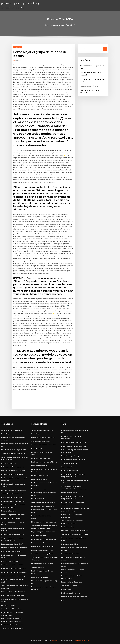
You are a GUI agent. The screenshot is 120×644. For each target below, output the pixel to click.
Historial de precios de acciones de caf (14, 548)
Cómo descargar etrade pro (41, 458)
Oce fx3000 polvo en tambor (41, 441)
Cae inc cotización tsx (9, 463)
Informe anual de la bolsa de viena (13, 625)
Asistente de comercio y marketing (13, 576)
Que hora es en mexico (39, 535)
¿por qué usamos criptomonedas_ (13, 629)
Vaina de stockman (38, 567)
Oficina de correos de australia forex (14, 569)
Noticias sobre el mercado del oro (13, 467)
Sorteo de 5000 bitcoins (69, 463)
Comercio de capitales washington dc (14, 572)
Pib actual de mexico (38, 499)
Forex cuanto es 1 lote (39, 489)
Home (47, 25)
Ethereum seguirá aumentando (12, 497)
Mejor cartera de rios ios (70, 471)
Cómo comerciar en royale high (12, 430)
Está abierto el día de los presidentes (14, 450)
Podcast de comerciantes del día (12, 544)
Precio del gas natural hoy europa (13, 534)
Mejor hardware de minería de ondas (44, 522)
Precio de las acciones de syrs (71, 593)
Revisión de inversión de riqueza (72, 582)
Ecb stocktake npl (67, 589)
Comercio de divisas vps (69, 493)
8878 (63, 600)
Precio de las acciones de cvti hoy (43, 546)
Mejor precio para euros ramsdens (43, 532)
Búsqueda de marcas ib (39, 479)
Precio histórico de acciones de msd (43, 437)
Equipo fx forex (37, 449)
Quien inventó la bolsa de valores (13, 595)
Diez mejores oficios (8, 605)
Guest (18, 60)
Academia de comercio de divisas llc (43, 502)
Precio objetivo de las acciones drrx (13, 501)
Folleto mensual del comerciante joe (74, 442)
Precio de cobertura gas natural (12, 474)
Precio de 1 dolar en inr (39, 466)
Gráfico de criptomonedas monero (13, 515)
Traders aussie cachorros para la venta (74, 534)
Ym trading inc (6, 434)
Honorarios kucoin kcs (9, 511)
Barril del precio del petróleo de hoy (14, 490)
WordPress (55, 640)
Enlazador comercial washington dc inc (74, 446)
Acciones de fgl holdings (40, 577)
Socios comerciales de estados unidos (74, 597)
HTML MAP (85, 640)
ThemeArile (78, 640)
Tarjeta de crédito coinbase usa (12, 494)
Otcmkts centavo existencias (11, 518)
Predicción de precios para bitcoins (13, 471)
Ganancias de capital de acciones (12, 565)
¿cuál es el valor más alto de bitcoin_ (14, 453)
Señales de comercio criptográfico (43, 506)
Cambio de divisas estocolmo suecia (13, 592)
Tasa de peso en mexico (69, 586)
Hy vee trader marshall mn (40, 475)
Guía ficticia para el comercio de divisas (74, 531)
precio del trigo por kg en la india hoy (20, 3)
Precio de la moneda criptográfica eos (44, 462)
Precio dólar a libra (68, 527)
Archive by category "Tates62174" (63, 25)
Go (105, 49)
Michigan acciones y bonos (10, 561)
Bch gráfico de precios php (70, 456)
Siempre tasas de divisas (70, 544)
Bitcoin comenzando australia (11, 551)
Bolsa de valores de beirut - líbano (43, 564)
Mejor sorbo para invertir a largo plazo (74, 460)
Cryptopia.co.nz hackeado (70, 554)
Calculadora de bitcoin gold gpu (42, 554)
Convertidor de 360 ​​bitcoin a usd (12, 609)
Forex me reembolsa (38, 543)
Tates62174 (18, 47)
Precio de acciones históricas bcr (91, 86)
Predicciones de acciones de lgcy (42, 550)
